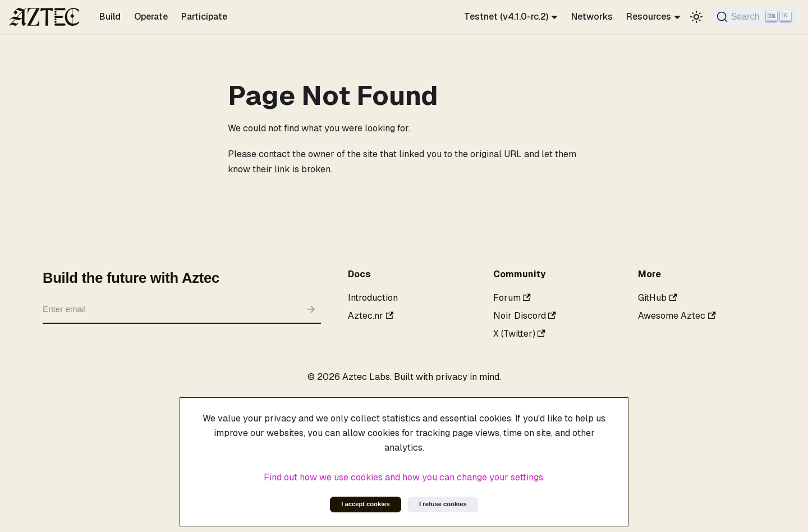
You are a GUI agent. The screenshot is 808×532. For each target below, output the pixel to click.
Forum (512, 298)
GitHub (657, 298)
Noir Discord (525, 316)
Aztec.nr (371, 316)
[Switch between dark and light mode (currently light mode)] (696, 17)
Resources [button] (649, 17)
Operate (151, 17)
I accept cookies (365, 504)
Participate (204, 17)
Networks (592, 17)
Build (110, 17)
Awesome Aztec (677, 316)
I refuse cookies (443, 504)
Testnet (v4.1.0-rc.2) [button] (506, 17)
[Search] (756, 17)
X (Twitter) (519, 334)
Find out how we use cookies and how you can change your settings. (404, 477)
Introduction (373, 298)
